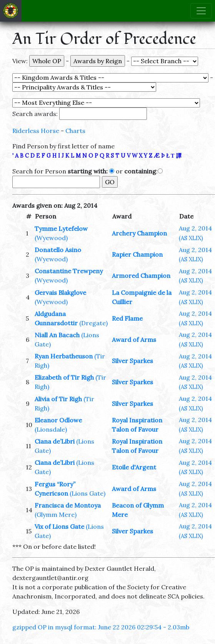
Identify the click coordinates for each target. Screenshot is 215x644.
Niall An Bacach (57, 335)
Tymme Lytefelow (61, 229)
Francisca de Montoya (68, 505)
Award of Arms (134, 340)
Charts (75, 131)
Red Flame (127, 318)
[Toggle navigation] (201, 11)
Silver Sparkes (132, 361)
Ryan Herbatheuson (64, 356)
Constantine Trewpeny (69, 271)
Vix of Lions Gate (59, 526)
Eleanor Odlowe (58, 420)
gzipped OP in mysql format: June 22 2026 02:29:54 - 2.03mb (101, 627)
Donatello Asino (58, 250)
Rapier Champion (137, 254)
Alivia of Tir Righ (58, 399)
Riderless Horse (36, 131)
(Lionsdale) (51, 429)
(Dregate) (93, 323)
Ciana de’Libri (55, 441)
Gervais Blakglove (60, 293)
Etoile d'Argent (134, 467)
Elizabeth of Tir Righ (64, 377)
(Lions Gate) (87, 493)
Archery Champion (139, 233)
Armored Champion (141, 276)
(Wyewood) (51, 238)
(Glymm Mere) (56, 515)
